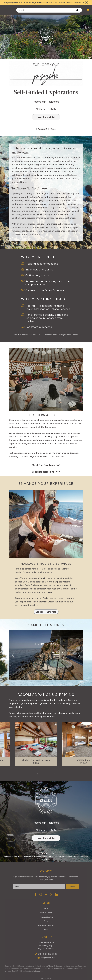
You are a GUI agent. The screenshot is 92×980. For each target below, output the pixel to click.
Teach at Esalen (46, 917)
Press (46, 930)
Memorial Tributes (46, 925)
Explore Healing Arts (46, 612)
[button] (88, 10)
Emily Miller (50, 853)
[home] (7, 10)
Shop (46, 921)
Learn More (79, 2)
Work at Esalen (46, 913)
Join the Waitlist (46, 117)
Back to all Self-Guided (47, 129)
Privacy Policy (46, 979)
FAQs (46, 908)
